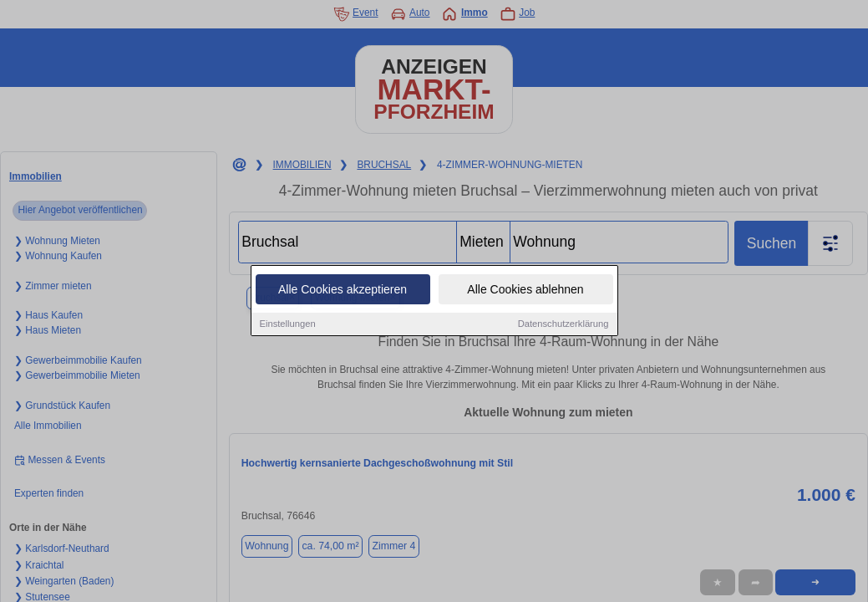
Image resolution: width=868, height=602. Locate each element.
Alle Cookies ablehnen (525, 290)
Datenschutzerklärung (563, 324)
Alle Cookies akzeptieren (343, 290)
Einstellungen (288, 324)
